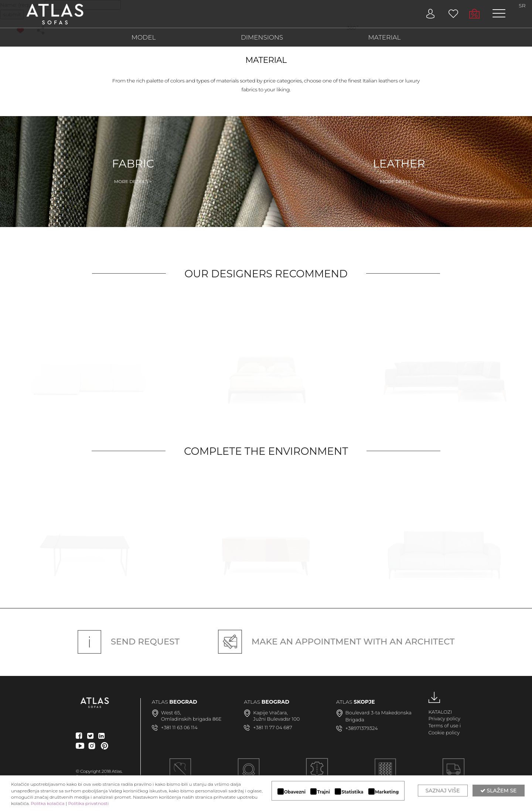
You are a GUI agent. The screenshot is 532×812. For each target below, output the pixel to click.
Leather (399, 171)
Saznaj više (443, 791)
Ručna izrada (180, 774)
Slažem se (499, 791)
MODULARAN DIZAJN (249, 774)
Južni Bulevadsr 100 (276, 719)
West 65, (171, 713)
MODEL (144, 37)
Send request (129, 642)
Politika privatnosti (88, 803)
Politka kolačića (47, 803)
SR (522, 6)
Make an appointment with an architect (336, 642)
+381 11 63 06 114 (179, 727)
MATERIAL (385, 37)
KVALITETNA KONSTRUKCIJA (385, 774)
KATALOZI (440, 712)
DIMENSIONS (262, 37)
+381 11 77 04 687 (273, 727)
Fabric (133, 171)
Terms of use (443, 725)
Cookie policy (444, 733)
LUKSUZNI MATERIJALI (317, 774)
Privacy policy (444, 718)
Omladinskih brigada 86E (191, 719)
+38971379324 (362, 728)
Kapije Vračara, (270, 713)
